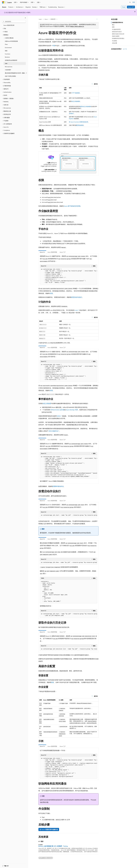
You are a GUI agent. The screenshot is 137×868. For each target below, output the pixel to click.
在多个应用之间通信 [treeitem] (10, 76)
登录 (134, 2)
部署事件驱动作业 (58, 486)
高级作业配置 (116, 36)
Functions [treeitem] (8, 54)
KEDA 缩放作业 (53, 431)
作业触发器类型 (116, 29)
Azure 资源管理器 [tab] (52, 252)
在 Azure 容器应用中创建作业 (49, 829)
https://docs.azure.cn (77, 26)
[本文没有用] (126, 49)
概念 (113, 25)
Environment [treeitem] (8, 48)
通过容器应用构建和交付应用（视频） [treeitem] (15, 73)
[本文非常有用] (124, 49)
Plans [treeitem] (6, 44)
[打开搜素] (130, 2)
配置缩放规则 (80, 125)
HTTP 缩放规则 (76, 93)
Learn (40, 19)
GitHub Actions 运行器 (57, 410)
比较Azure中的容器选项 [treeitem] (11, 41)
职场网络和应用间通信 (118, 38)
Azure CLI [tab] (42, 252)
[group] (68, 276)
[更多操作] (97, 19)
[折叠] (25, 18)
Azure (46, 19)
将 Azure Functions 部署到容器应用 (79, 122)
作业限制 (114, 41)
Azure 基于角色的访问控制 (72, 206)
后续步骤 (114, 43)
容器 (51, 293)
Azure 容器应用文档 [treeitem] (9, 25)
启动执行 (71, 113)
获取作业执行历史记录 (118, 34)
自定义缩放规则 (76, 101)
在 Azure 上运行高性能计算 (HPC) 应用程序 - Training (53, 846)
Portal (124, 7)
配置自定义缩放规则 (85, 106)
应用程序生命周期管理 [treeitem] (11, 60)
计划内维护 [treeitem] (8, 70)
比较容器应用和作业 (118, 22)
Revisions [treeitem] (7, 57)
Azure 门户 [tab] (63, 252)
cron (76, 310)
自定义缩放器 (47, 403)
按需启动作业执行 (77, 297)
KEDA (59, 416)
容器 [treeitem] (6, 51)
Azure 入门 (131, 7)
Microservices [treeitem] (9, 67)
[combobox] (14, 22)
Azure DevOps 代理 (72, 410)
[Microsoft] (3, 2)
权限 (113, 27)
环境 (54, 46)
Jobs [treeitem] (6, 63)
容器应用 (53, 19)
